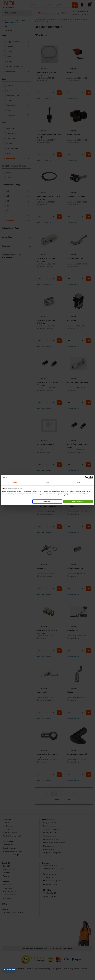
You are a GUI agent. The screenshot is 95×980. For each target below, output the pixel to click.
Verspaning (7, 898)
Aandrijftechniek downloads (12, 836)
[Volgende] (79, 794)
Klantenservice (48, 820)
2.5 (18, 196)
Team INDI (7, 866)
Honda (18, 62)
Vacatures (6, 873)
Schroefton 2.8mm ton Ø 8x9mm (77, 446)
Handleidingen (8, 826)
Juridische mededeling (43, 969)
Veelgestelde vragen (50, 823)
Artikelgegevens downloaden (13, 851)
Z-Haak (70, 692)
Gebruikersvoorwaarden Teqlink (14, 912)
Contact (45, 863)
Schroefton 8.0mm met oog (47, 755)
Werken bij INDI (8, 869)
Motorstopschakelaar (47, 444)
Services (6, 882)
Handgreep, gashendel (77, 754)
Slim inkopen (7, 842)
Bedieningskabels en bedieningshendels (74, 20)
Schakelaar (18, 105)
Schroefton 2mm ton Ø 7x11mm (47, 384)
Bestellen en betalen (50, 826)
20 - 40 (18, 177)
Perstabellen (7, 829)
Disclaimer (29, 969)
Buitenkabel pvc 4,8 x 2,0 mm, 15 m (48, 198)
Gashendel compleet (76, 196)
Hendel (18, 100)
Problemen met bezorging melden (55, 843)
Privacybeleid (57, 969)
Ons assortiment (40, 20)
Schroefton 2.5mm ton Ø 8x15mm (48, 260)
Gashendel (71, 506)
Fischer (18, 52)
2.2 (18, 191)
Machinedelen (53, 20)
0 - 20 (18, 172)
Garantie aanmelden (50, 836)
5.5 (18, 216)
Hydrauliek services (10, 892)
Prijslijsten (6, 823)
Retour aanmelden (49, 833)
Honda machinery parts (18, 67)
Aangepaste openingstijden (52, 853)
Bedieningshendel (75, 258)
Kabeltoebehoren (18, 95)
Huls (18, 154)
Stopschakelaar (73, 134)
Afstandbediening (18, 149)
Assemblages (8, 885)
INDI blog (6, 904)
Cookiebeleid (67, 969)
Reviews (6, 876)
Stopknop (71, 72)
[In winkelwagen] (60, 93)
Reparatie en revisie (10, 895)
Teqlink (5, 909)
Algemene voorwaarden (16, 969)
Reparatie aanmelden (51, 839)
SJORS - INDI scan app (11, 855)
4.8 (18, 211)
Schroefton (18, 139)
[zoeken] (75, 5)
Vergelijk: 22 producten (81, 14)
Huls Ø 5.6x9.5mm (75, 568)
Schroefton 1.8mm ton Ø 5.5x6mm (48, 322)
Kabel (18, 110)
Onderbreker (72, 630)
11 (74, 794)
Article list (18, 129)
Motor (18, 90)
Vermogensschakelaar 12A (49, 506)
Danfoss (18, 47)
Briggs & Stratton (18, 42)
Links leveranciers (49, 849)
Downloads (7, 820)
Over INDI (6, 863)
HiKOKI (18, 57)
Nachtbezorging (49, 846)
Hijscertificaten (8, 888)
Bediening (18, 85)
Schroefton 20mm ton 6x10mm (47, 632)
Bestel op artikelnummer (81, 12)
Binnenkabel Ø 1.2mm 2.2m (47, 74)
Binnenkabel (18, 134)
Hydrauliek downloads (10, 833)
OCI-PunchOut (8, 845)
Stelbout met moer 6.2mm (78, 382)
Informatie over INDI (80, 969)
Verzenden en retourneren (52, 829)
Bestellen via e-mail (10, 848)
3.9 (18, 201)
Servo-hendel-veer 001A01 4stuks (49, 136)
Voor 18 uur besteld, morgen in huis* (54, 13)
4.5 (18, 206)
